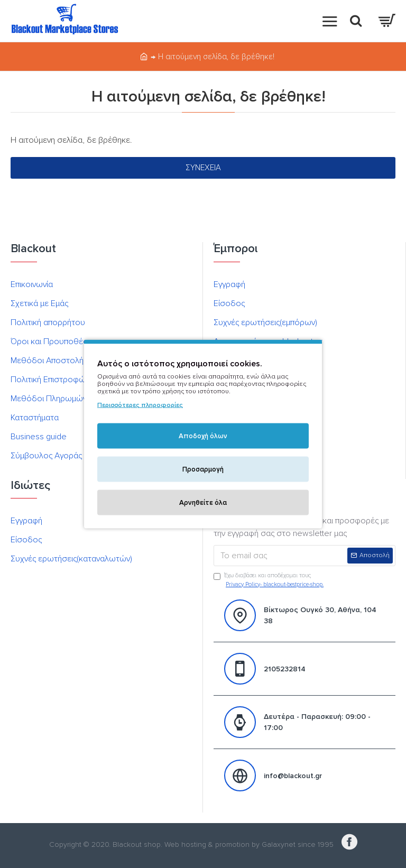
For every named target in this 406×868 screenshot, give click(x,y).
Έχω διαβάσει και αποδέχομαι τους (269, 580)
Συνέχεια (203, 168)
